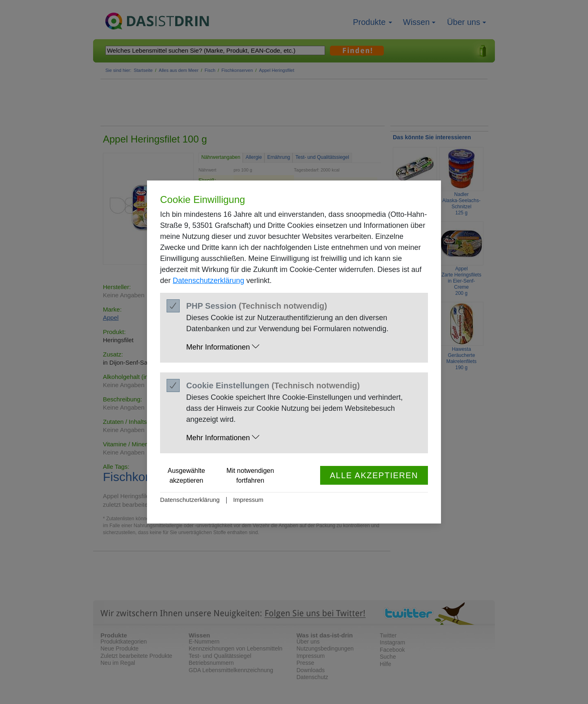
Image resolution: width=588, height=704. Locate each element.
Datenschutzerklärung (208, 281)
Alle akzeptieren (374, 475)
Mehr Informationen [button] (223, 347)
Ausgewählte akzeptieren (187, 476)
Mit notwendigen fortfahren (251, 476)
